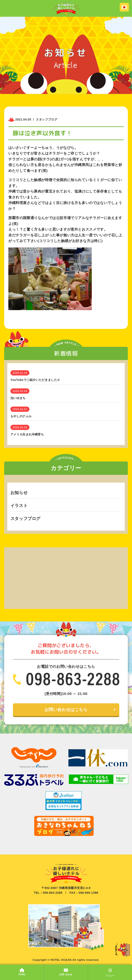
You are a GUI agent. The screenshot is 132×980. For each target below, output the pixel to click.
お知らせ (19, 493)
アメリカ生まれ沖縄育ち (27, 434)
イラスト (19, 506)
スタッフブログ (25, 519)
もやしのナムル (21, 416)
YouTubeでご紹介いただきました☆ (35, 380)
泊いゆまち (18, 398)
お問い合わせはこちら (66, 710)
